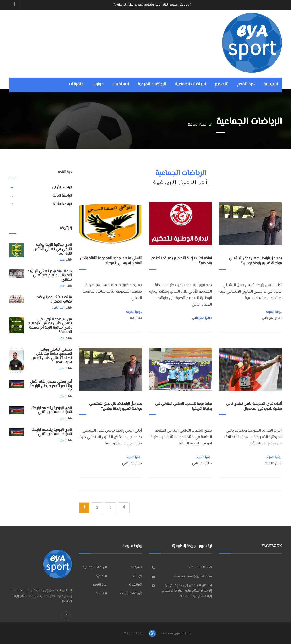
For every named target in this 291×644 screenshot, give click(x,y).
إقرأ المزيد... (134, 312)
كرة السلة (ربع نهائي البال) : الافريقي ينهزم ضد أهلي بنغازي (50, 276)
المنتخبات (121, 84)
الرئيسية (271, 84)
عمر (62, 260)
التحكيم (222, 84)
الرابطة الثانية (62, 196)
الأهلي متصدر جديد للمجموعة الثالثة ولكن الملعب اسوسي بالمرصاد (111, 261)
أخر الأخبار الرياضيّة (200, 125)
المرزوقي (58, 308)
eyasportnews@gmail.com (193, 577)
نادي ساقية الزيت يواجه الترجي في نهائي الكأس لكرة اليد (53, 249)
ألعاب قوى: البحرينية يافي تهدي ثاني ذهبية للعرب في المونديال (254, 406)
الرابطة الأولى (62, 187)
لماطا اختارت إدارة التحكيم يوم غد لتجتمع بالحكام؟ (181, 261)
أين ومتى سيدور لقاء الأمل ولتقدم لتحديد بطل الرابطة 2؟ (152, 5)
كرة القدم (246, 84)
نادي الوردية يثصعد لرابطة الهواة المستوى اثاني (52, 410)
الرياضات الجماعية (190, 84)
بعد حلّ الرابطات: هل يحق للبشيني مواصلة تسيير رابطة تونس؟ (255, 261)
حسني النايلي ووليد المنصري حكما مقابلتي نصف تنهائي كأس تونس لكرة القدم (52, 356)
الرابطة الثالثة (62, 204)
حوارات (98, 84)
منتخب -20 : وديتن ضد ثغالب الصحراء (54, 300)
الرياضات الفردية (152, 84)
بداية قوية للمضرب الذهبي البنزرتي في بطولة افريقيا (183, 406)
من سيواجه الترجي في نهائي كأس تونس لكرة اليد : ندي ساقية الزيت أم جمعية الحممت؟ (50, 326)
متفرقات (76, 84)
